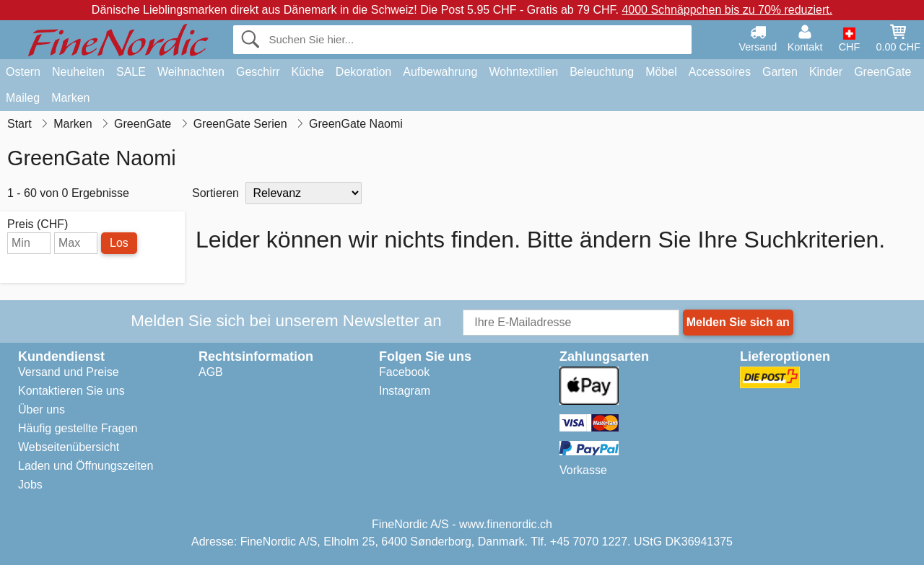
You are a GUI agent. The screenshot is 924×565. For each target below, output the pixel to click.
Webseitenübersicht (69, 447)
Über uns (42, 409)
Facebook (404, 372)
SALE (131, 72)
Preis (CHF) (38, 224)
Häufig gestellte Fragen (78, 428)
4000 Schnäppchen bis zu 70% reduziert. (727, 10)
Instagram (405, 391)
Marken (70, 98)
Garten (780, 72)
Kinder (826, 72)
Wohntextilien (523, 72)
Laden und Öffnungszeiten (86, 466)
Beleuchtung (602, 72)
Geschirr (258, 72)
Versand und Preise (69, 372)
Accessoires (720, 72)
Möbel (661, 72)
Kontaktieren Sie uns (71, 391)
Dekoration (363, 72)
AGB (211, 372)
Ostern (23, 72)
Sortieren (215, 193)
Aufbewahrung (440, 72)
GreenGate (882, 72)
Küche (307, 72)
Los (119, 243)
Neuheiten (78, 72)
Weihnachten (191, 72)
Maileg (23, 98)
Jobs (30, 485)
